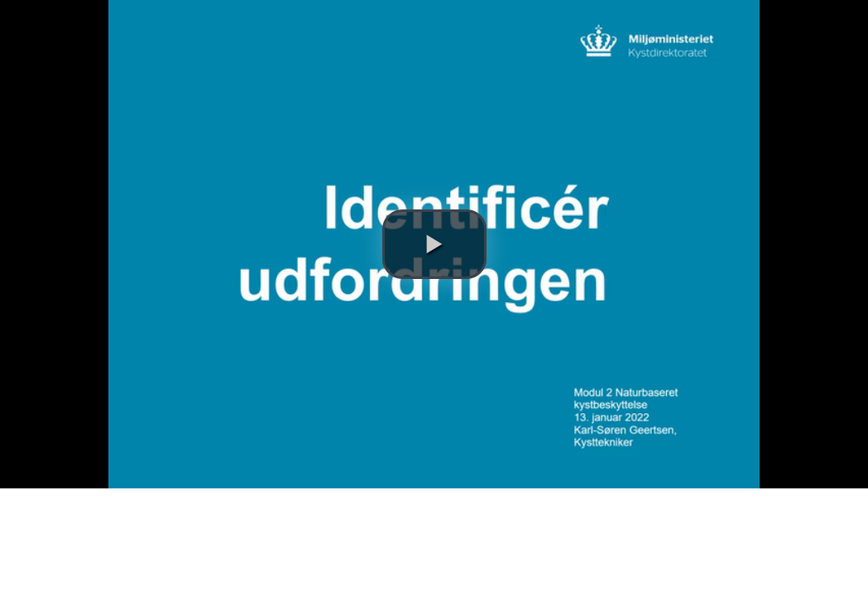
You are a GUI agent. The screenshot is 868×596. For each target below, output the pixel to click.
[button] (434, 244)
